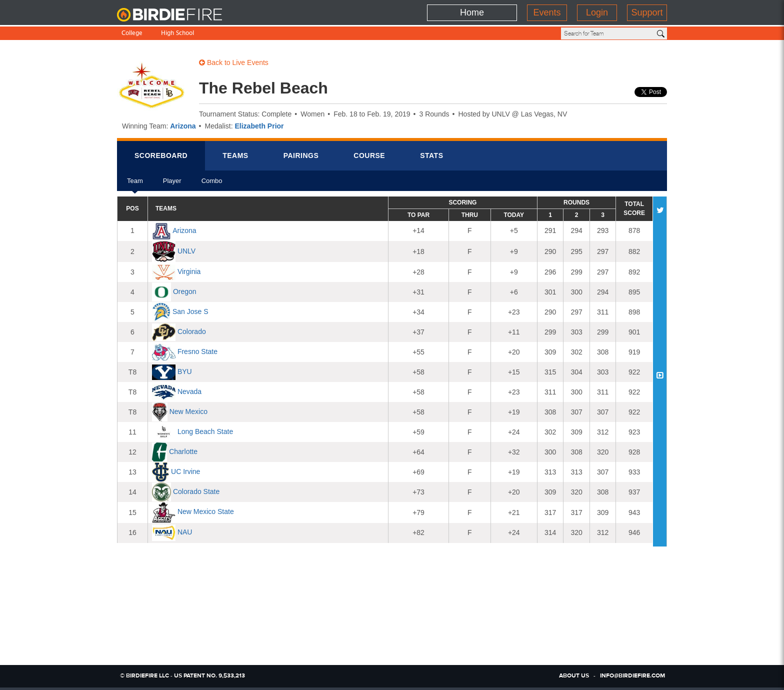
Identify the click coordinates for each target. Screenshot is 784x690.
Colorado (192, 331)
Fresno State (197, 351)
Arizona (183, 126)
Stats (431, 155)
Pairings (301, 155)
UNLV (186, 251)
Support (647, 12)
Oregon (185, 291)
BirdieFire (179, 15)
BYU (185, 371)
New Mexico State (206, 512)
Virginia (189, 271)
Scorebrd (161, 155)
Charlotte (183, 451)
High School (177, 34)
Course (369, 155)
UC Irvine (185, 471)
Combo (212, 184)
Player (172, 184)
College (132, 34)
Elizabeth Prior (259, 126)
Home (472, 12)
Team (135, 184)
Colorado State (196, 491)
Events (547, 12)
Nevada (189, 391)
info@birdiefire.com (632, 676)
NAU (185, 532)
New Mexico (188, 411)
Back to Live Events (234, 62)
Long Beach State (205, 431)
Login (597, 12)
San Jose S (190, 311)
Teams (235, 155)
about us (574, 676)
